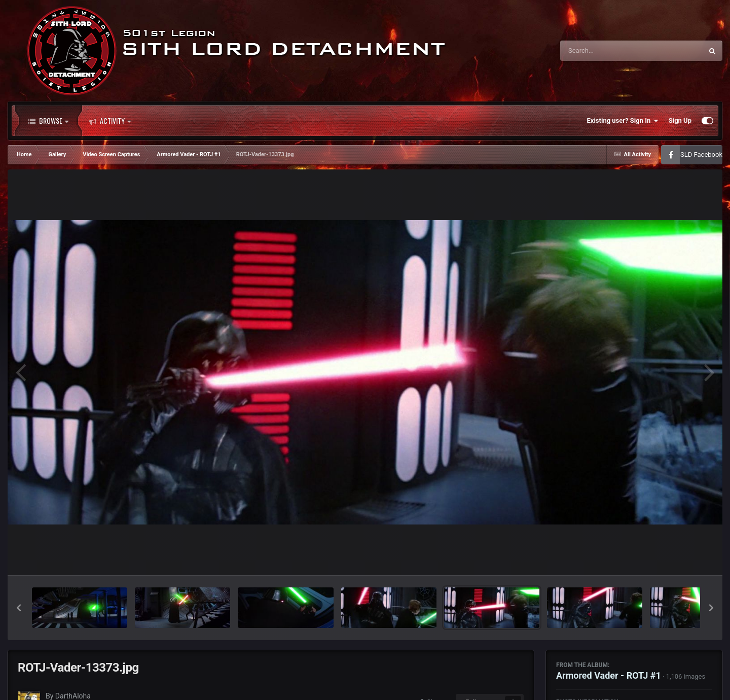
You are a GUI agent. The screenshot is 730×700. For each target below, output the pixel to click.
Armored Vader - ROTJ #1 (609, 675)
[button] (19, 608)
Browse (48, 121)
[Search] (606, 51)
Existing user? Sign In (623, 121)
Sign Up (680, 120)
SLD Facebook (701, 154)
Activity (110, 121)
